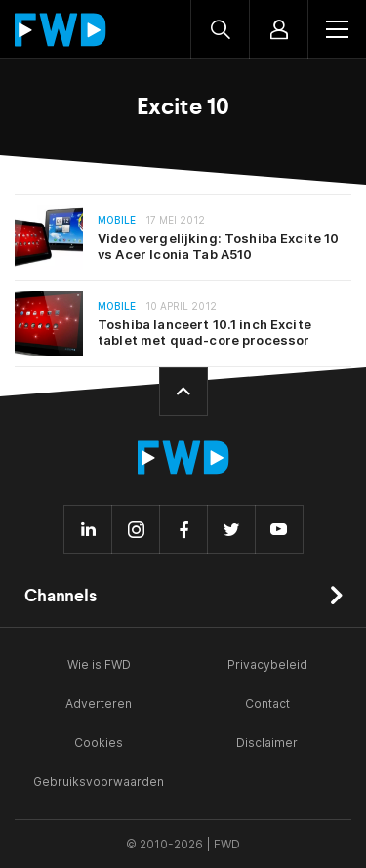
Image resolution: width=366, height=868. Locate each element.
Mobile (117, 220)
